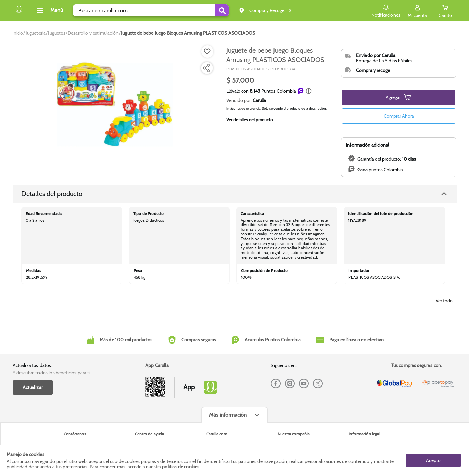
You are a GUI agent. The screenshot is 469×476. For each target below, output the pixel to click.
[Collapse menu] (49, 10)
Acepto (433, 460)
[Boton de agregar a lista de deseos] (207, 52)
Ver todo (444, 301)
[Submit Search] (222, 10)
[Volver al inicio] (19, 12)
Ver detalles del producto (250, 138)
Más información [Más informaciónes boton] (228, 415)
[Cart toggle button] (445, 10)
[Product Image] (115, 104)
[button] (309, 91)
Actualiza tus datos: (32, 365)
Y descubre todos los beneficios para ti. (52, 373)
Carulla (259, 100)
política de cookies (181, 467)
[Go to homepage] (18, 33)
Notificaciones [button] (386, 10)
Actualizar (33, 387)
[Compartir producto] (206, 68)
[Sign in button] (417, 10)
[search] (151, 10)
